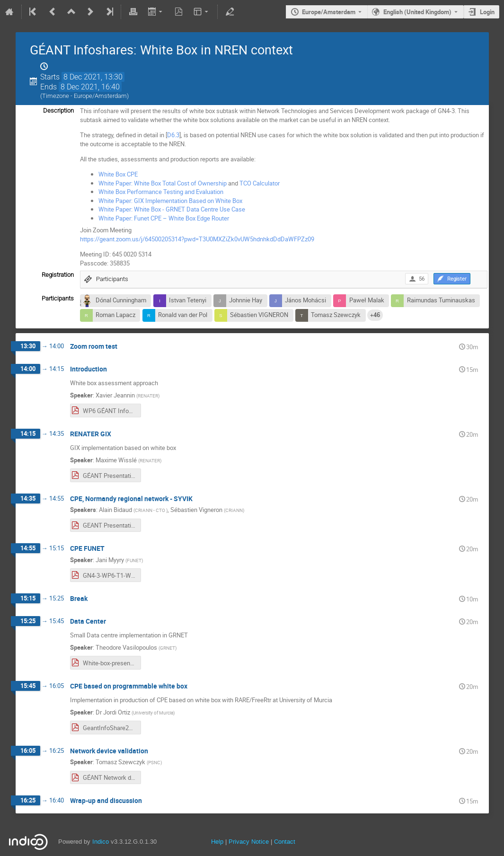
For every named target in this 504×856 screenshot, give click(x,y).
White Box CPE (118, 174)
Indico (101, 842)
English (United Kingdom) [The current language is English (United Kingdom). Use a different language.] (417, 12)
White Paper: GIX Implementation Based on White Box (170, 201)
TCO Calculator (260, 183)
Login (487, 12)
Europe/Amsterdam (329, 12)
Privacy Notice (249, 842)
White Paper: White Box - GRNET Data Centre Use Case (172, 209)
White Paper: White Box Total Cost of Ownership (163, 183)
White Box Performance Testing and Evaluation (161, 192)
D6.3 (173, 135)
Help (217, 842)
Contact (285, 842)
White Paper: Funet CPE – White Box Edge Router (164, 218)
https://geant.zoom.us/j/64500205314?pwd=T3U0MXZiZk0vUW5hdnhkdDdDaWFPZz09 (197, 239)
